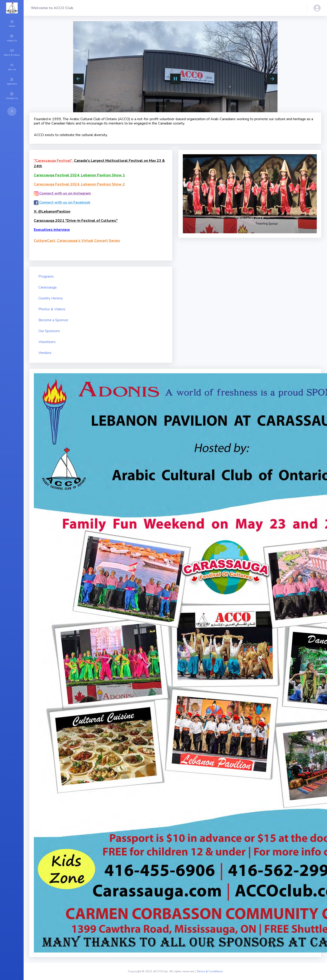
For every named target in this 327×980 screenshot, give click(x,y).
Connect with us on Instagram (62, 193)
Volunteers (47, 342)
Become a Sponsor (53, 320)
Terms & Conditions (210, 971)
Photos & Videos (52, 309)
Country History (51, 298)
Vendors (45, 353)
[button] (317, 8)
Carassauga (47, 287)
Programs (46, 276)
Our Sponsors (49, 331)
